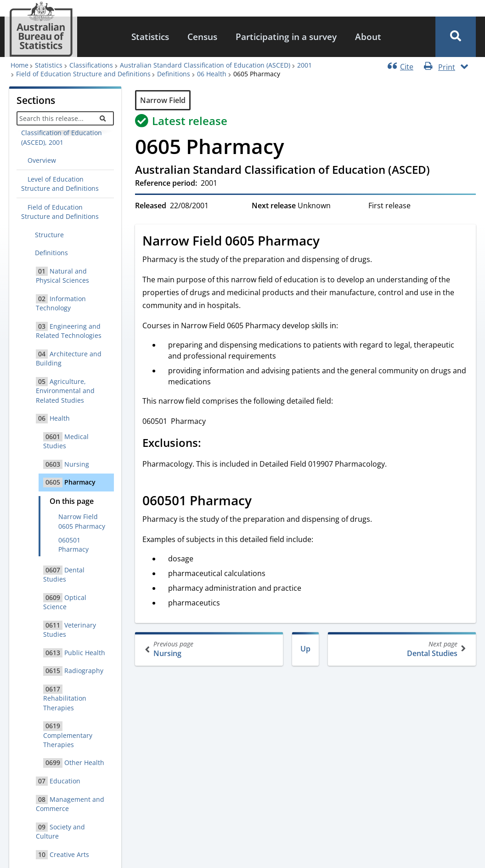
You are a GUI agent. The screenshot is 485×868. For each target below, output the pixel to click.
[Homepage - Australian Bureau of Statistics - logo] (41, 29)
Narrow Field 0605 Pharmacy (82, 521)
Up (305, 649)
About (368, 37)
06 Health (212, 74)
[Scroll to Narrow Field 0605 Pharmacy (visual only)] (330, 242)
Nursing (210, 649)
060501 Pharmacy (73, 545)
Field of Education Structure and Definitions (83, 74)
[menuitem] (150, 37)
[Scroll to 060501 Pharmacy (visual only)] (262, 502)
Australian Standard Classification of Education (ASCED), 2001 (62, 133)
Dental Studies (401, 649)
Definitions (174, 74)
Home (20, 65)
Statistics (150, 37)
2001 (305, 65)
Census (202, 37)
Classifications (91, 65)
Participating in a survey (286, 37)
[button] (456, 37)
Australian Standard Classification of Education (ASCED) (205, 65)
